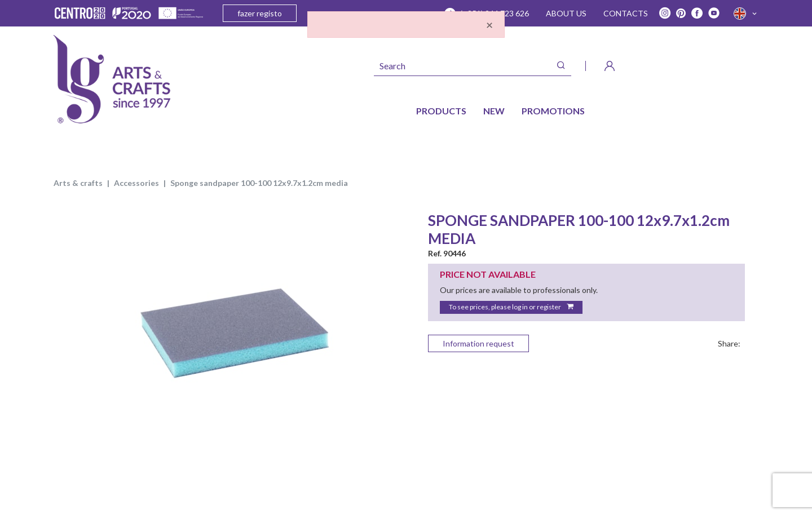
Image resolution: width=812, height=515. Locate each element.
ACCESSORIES (136, 183)
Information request (478, 343)
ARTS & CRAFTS (78, 183)
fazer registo (260, 13)
